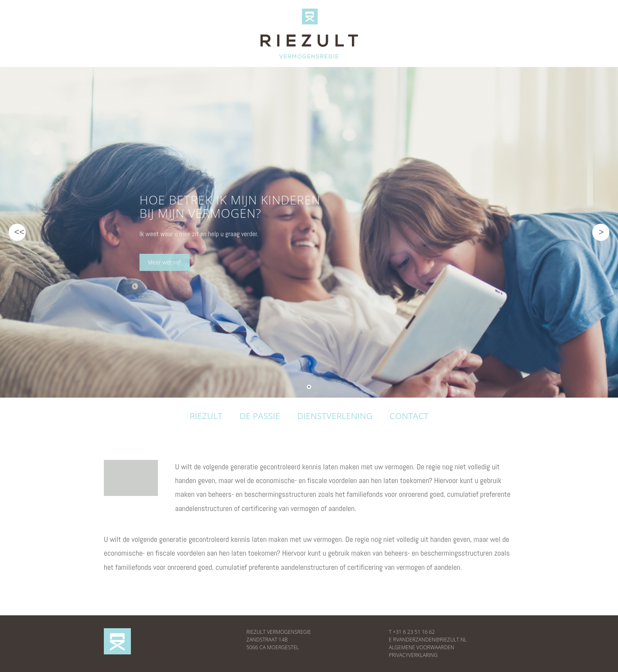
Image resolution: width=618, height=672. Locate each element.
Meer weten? (163, 262)
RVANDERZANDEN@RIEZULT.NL (430, 640)
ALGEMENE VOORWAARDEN (421, 647)
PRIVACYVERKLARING (413, 655)
